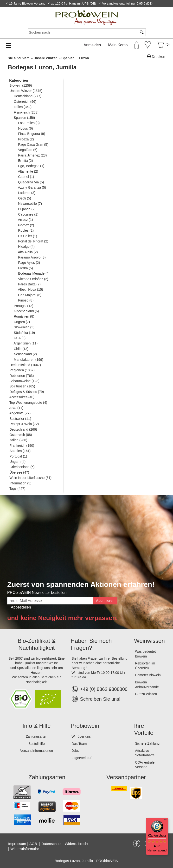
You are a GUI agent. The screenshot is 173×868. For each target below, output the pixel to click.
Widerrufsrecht (77, 844)
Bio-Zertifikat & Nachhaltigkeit (36, 644)
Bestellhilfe (37, 744)
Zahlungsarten (37, 736)
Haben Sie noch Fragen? (91, 644)
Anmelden (92, 45)
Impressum (17, 844)
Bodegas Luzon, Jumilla (42, 67)
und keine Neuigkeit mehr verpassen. (63, 618)
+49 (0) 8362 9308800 (100, 689)
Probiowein (85, 726)
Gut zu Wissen (146, 694)
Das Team (79, 744)
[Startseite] (136, 44)
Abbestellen (21, 607)
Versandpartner (126, 777)
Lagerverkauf (82, 758)
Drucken (159, 57)
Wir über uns (81, 736)
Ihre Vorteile (144, 729)
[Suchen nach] (82, 32)
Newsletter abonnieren (150, 9)
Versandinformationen (37, 751)
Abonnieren (105, 600)
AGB (34, 844)
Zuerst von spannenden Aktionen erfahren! (81, 584)
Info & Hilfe (36, 726)
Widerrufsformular (25, 849)
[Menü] (165, 821)
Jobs (75, 751)
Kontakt (112, 9)
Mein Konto (118, 45)
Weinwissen (149, 641)
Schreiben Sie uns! (100, 699)
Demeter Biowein (148, 675)
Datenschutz (51, 844)
